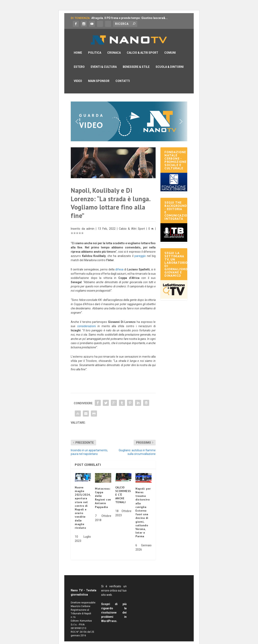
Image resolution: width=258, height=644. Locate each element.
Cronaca (114, 47)
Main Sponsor (99, 75)
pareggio (140, 250)
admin (90, 223)
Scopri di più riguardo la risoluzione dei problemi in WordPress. (114, 606)
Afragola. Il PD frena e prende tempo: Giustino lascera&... (130, 18)
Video (78, 75)
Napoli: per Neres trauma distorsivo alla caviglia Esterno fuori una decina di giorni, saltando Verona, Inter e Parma (143, 506)
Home (78, 47)
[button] (129, 115)
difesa (119, 263)
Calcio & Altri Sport (143, 47)
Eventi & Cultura (104, 61)
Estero (79, 61)
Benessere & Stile (136, 61)
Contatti (123, 75)
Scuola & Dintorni (170, 61)
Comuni (170, 47)
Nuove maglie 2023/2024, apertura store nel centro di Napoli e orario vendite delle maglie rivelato (83, 502)
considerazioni (86, 320)
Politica (95, 47)
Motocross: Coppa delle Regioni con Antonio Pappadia (103, 492)
